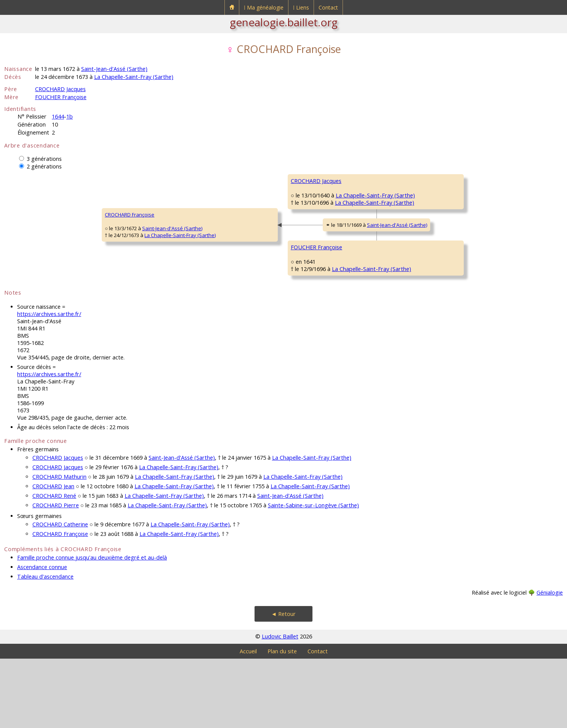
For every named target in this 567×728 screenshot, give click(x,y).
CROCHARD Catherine (60, 594)
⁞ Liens (301, 7)
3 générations (44, 159)
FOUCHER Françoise (61, 97)
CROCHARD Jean (53, 556)
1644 (58, 116)
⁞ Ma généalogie (264, 7)
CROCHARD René (54, 565)
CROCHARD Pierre (56, 575)
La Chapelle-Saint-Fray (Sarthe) (134, 77)
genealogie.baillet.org (284, 22)
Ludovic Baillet (280, 706)
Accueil (248, 721)
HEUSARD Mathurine (408, 226)
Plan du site (282, 721)
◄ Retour (283, 683)
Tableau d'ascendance (45, 646)
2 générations (44, 166)
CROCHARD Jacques (60, 89)
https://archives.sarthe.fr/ (49, 383)
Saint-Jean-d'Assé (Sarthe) (114, 69)
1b (70, 116)
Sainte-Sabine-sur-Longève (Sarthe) (313, 575)
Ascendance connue (42, 636)
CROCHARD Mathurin (59, 546)
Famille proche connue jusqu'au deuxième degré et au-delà (92, 627)
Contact (328, 7)
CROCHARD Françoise (34, 249)
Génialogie (550, 662)
